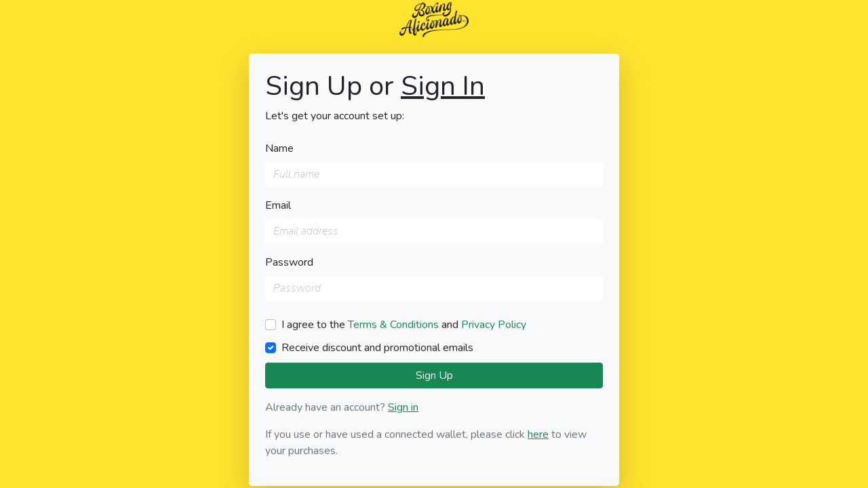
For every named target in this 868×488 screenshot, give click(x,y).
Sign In (443, 86)
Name (279, 148)
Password (289, 262)
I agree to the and (404, 325)
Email (278, 205)
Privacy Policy (494, 325)
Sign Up (434, 375)
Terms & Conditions (393, 325)
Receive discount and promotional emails (377, 348)
